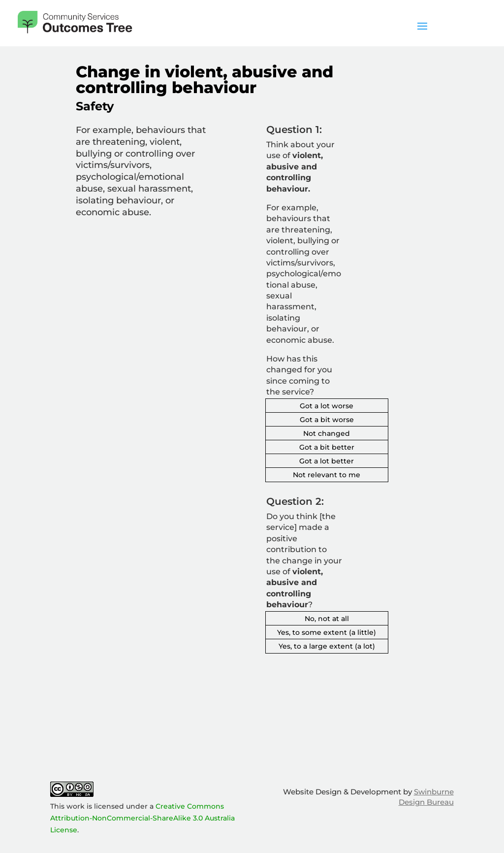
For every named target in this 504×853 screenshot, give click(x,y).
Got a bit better (327, 447)
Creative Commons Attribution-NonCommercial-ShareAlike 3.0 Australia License (142, 818)
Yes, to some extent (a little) (327, 632)
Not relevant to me (327, 475)
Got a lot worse (327, 406)
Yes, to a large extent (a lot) (327, 646)
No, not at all (327, 619)
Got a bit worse (327, 420)
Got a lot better (327, 461)
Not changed (327, 433)
